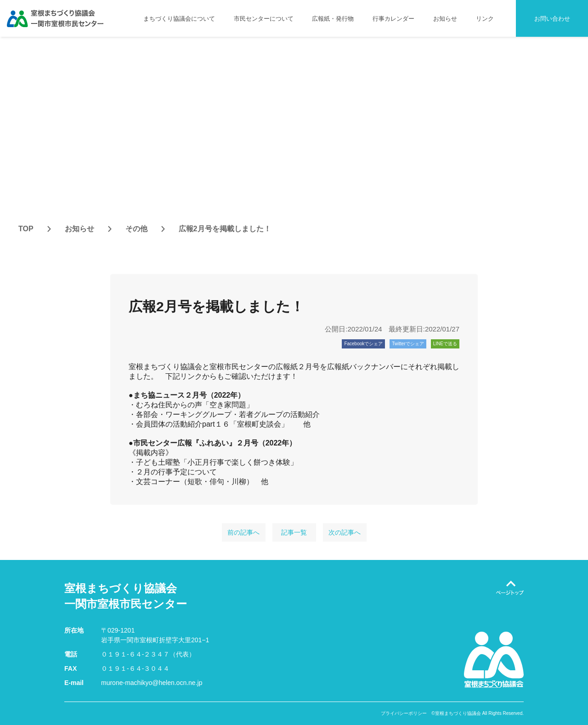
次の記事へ (345, 532)
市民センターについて (264, 19)
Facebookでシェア (363, 344)
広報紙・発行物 (333, 19)
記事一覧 (294, 532)
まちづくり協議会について (179, 19)
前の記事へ (243, 532)
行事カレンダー (393, 19)
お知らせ (445, 19)
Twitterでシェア (408, 344)
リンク (485, 19)
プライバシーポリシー (404, 714)
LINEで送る (445, 344)
